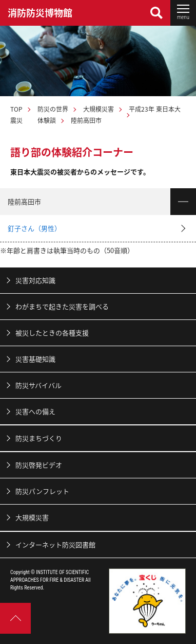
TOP (16, 109)
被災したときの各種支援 (52, 333)
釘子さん (34, 228)
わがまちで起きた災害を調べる (62, 306)
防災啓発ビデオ (39, 465)
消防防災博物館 (40, 13)
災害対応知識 (35, 280)
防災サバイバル (38, 385)
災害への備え (35, 411)
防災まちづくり (39, 438)
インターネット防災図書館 (55, 544)
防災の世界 (53, 109)
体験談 (47, 120)
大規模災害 (99, 109)
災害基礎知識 (35, 359)
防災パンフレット (42, 491)
